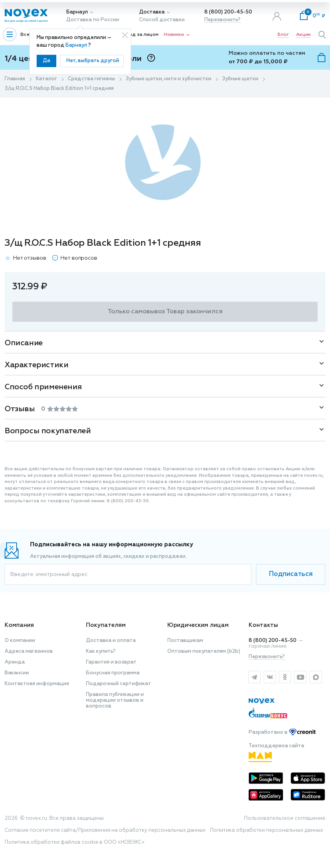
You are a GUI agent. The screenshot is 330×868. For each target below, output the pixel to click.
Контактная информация (37, 684)
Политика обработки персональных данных (267, 830)
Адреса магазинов (29, 651)
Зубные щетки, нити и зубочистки (168, 79)
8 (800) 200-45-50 (228, 12)
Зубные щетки (240, 79)
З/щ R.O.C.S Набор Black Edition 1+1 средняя (59, 89)
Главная (15, 79)
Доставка (152, 12)
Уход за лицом (141, 35)
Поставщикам (185, 641)
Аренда (15, 662)
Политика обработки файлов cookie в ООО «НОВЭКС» (75, 842)
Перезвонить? (222, 20)
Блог (283, 35)
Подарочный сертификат (119, 684)
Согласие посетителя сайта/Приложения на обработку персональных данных (105, 830)
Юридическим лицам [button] (198, 625)
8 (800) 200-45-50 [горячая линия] (273, 641)
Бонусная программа (113, 673)
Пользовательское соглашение (285, 818)
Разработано (282, 732)
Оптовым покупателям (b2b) (204, 651)
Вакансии (17, 673)
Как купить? (101, 651)
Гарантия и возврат (111, 662)
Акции (303, 35)
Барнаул (77, 12)
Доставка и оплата (111, 641)
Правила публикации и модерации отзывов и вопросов (115, 700)
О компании (20, 641)
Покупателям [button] (106, 625)
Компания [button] (19, 625)
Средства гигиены (91, 79)
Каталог (46, 79)
